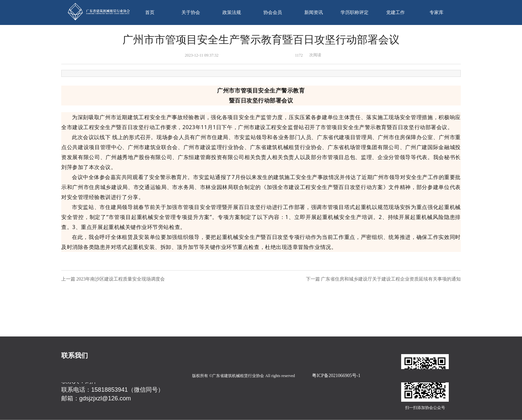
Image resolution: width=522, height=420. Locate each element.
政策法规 (232, 12)
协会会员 (273, 12)
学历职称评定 (355, 12)
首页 (150, 12)
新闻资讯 (314, 12)
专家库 (436, 12)
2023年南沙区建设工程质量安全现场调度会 (121, 279)
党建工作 (395, 12)
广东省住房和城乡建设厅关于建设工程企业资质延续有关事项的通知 (391, 279)
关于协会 (191, 12)
